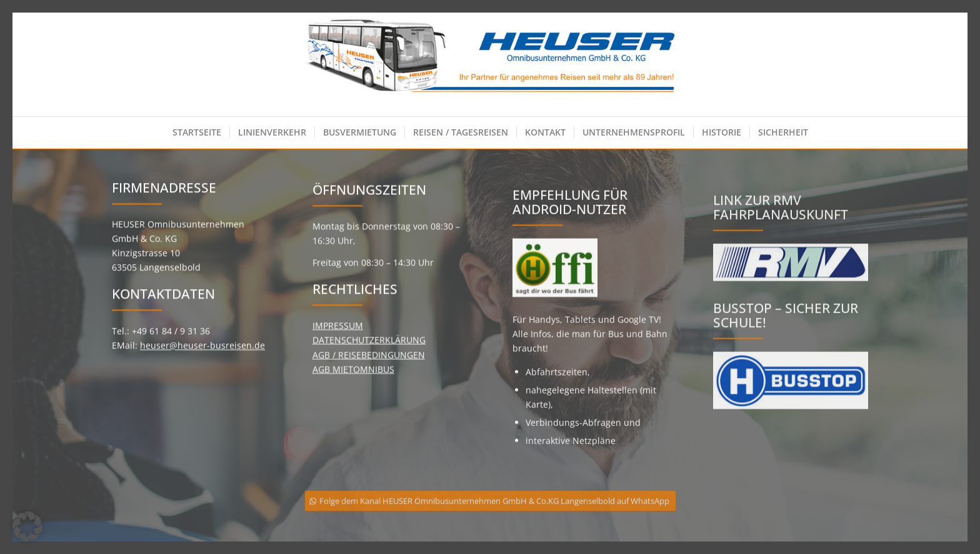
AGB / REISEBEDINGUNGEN (369, 364)
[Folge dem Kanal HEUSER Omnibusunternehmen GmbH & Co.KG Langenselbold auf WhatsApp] (490, 509)
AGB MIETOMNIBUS (353, 379)
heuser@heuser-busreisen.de (202, 349)
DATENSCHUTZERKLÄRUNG (369, 350)
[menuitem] (197, 132)
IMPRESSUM (338, 336)
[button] (27, 527)
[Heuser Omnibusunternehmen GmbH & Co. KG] (490, 65)
